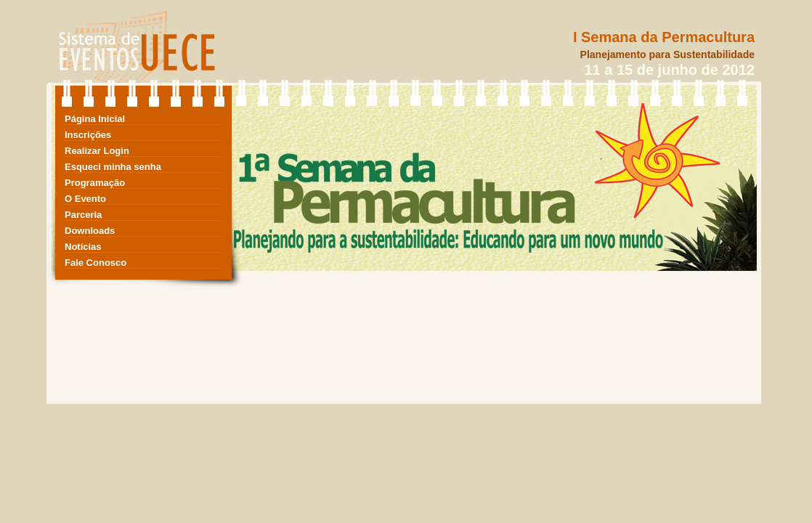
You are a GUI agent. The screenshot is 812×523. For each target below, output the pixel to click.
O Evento (85, 199)
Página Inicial (95, 119)
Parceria (83, 215)
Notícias (83, 247)
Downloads (90, 231)
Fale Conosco (96, 263)
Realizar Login (97, 151)
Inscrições (88, 135)
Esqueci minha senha (113, 167)
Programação (95, 183)
